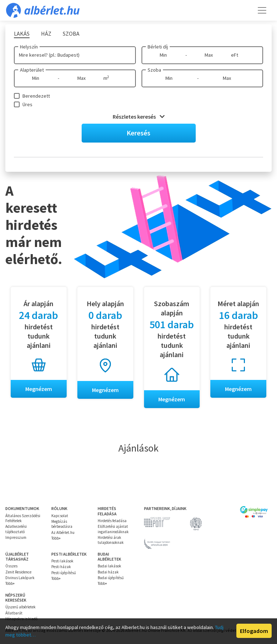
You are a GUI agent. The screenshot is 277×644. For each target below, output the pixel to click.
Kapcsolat (60, 516)
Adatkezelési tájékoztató (16, 529)
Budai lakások (109, 566)
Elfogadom (254, 631)
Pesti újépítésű (64, 573)
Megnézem (39, 389)
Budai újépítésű (111, 578)
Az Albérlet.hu (63, 532)
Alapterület (32, 70)
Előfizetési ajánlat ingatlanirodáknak (113, 529)
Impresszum (16, 537)
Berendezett (36, 96)
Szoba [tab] (71, 34)
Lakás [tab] (22, 34)
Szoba (154, 70)
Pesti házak (61, 567)
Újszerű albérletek (20, 607)
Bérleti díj (158, 47)
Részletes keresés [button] (139, 117)
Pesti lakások (62, 561)
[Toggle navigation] (262, 10)
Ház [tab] (46, 34)
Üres (27, 104)
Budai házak (108, 572)
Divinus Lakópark (20, 578)
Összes (11, 566)
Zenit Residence (18, 572)
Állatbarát (14, 613)
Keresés (138, 133)
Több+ (56, 538)
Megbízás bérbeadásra (62, 524)
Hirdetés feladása (112, 521)
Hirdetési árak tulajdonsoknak (111, 540)
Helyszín (29, 47)
